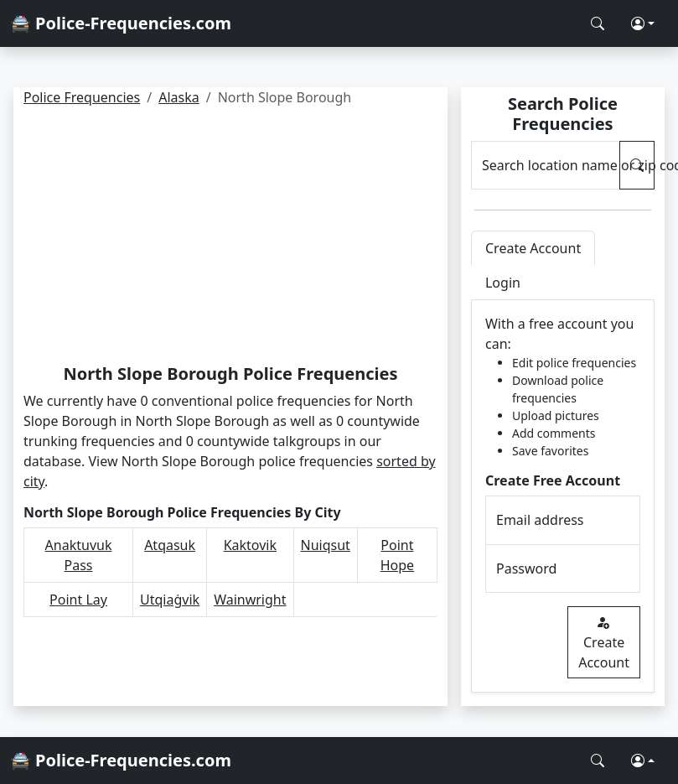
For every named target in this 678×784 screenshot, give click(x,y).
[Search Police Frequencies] (598, 23)
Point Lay (78, 600)
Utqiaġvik (170, 600)
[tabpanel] (563, 496)
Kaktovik (250, 545)
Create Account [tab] (533, 248)
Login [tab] (503, 283)
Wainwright (250, 600)
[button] (643, 23)
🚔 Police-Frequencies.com (121, 23)
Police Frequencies (82, 97)
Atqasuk (170, 545)
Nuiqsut (326, 545)
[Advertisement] (230, 238)
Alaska (179, 97)
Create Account (604, 642)
